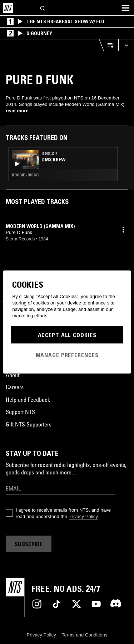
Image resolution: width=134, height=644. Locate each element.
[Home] (8, 8)
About (13, 375)
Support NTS (20, 412)
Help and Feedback (28, 400)
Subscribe (29, 544)
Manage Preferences (67, 355)
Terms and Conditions (85, 635)
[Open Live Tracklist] (109, 45)
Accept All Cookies (67, 335)
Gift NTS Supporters (29, 424)
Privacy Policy (83, 516)
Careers (15, 387)
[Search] (43, 8)
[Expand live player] (126, 45)
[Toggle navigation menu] (125, 8)
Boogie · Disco (25, 175)
